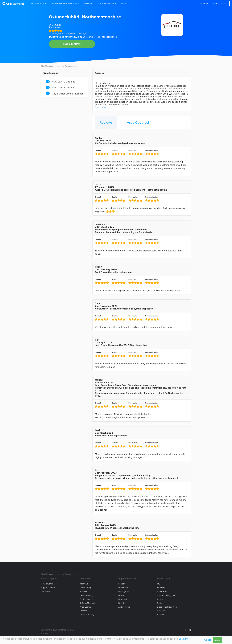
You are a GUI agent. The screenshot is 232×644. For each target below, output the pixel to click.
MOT (159, 584)
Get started (220, 4)
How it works (47, 584)
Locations (59, 66)
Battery (160, 603)
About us (84, 584)
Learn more (185, 639)
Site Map (45, 633)
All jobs (161, 615)
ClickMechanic (47, 66)
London (122, 584)
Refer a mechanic (88, 603)
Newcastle (123, 599)
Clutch (160, 599)
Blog (124, 3)
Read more (101, 107)
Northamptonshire (101, 17)
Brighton (122, 603)
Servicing (161, 588)
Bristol (121, 595)
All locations (124, 607)
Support (89, 3)
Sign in (204, 4)
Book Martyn (72, 44)
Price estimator (86, 607)
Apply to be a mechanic (66, 3)
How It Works (40, 3)
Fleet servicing (86, 595)
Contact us (46, 592)
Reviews (106, 122)
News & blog (86, 588)
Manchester (124, 588)
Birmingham (124, 592)
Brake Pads (162, 592)
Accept (217, 640)
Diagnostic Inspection (167, 607)
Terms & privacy (87, 615)
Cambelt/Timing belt (166, 595)
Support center (48, 588)
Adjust (207, 640)
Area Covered (138, 122)
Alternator (162, 611)
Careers (83, 611)
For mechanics (86, 599)
